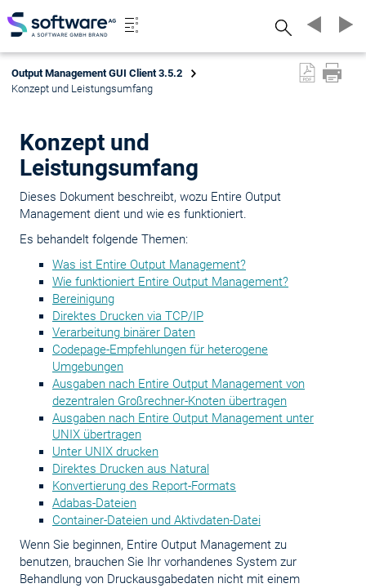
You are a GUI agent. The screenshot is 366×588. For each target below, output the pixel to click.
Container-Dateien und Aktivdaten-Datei (156, 520)
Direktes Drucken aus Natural (131, 469)
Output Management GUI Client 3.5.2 (97, 73)
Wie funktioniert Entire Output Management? (170, 282)
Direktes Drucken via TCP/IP (128, 316)
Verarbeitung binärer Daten (124, 332)
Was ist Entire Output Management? (149, 265)
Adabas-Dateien (94, 503)
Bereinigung (83, 299)
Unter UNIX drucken (105, 452)
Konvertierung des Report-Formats (144, 486)
